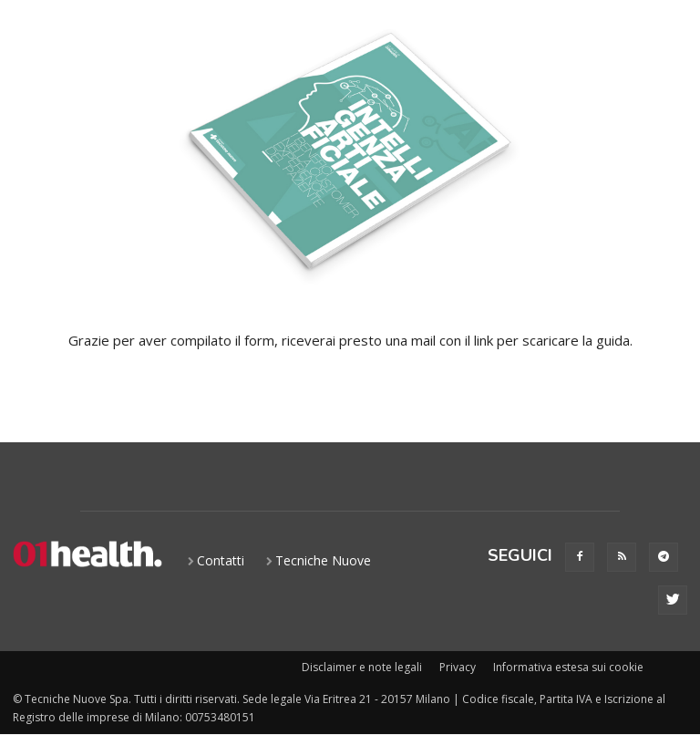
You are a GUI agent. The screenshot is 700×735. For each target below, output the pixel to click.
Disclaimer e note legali (362, 667)
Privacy (458, 667)
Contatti (221, 560)
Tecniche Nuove (323, 560)
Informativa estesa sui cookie (568, 667)
